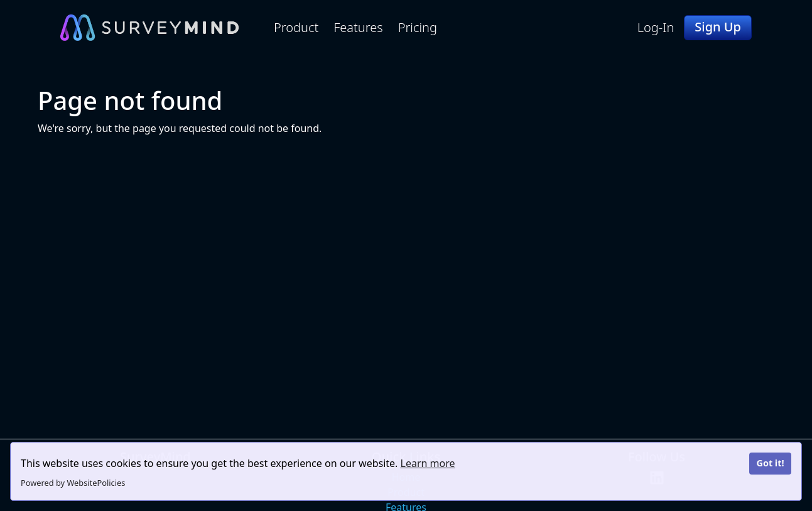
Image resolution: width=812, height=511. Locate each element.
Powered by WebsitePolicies (73, 483)
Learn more (428, 463)
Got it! (770, 463)
